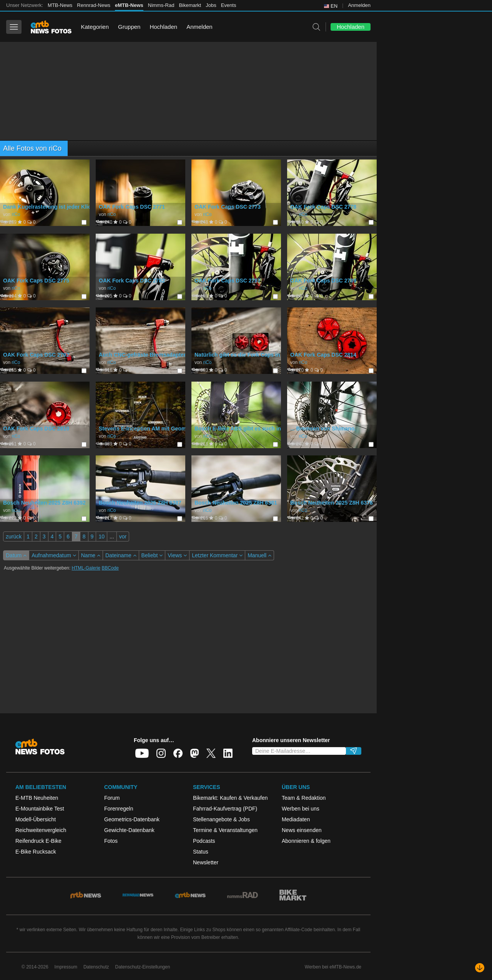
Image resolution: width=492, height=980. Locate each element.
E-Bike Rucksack (36, 852)
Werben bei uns (301, 809)
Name (91, 555)
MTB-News (60, 5)
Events (229, 5)
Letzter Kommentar (217, 555)
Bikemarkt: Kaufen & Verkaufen (230, 798)
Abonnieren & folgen (306, 841)
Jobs (211, 5)
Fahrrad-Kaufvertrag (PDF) (225, 809)
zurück (14, 537)
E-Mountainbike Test (40, 809)
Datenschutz (96, 967)
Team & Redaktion (304, 798)
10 (101, 537)
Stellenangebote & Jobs (221, 819)
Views (177, 555)
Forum (112, 798)
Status (201, 852)
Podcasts (204, 841)
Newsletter (206, 862)
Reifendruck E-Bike (38, 841)
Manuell (259, 555)
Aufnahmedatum (54, 555)
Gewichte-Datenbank (129, 830)
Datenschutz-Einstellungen (143, 967)
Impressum (66, 967)
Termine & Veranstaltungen (225, 830)
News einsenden (302, 830)
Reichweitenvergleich (41, 830)
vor (123, 537)
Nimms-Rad (161, 5)
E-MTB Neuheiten (37, 798)
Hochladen (163, 27)
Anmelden (359, 5)
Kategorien (95, 27)
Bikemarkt (190, 5)
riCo (16, 214)
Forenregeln (119, 809)
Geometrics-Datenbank (132, 819)
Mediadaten (296, 819)
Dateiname (121, 555)
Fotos (111, 841)
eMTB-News (129, 5)
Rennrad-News (94, 5)
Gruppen (129, 27)
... (112, 537)
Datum (16, 555)
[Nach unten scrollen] (480, 968)
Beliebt (152, 555)
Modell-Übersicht (36, 819)
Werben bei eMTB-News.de (333, 967)
